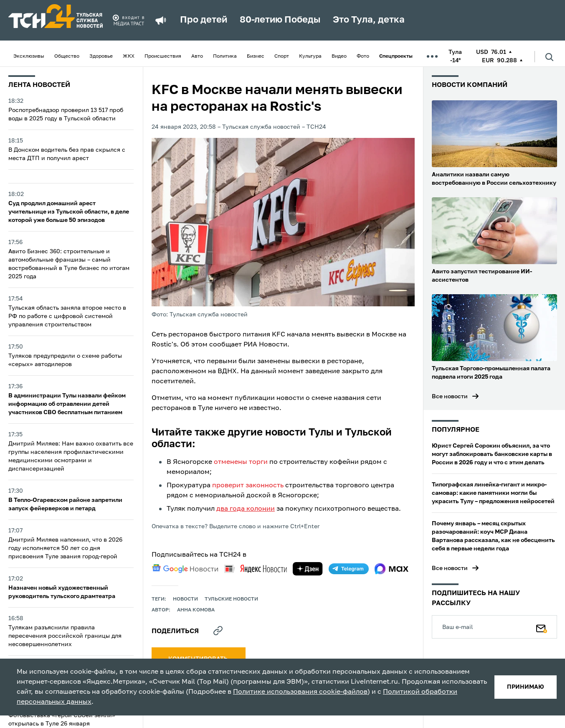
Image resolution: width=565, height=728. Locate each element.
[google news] (185, 569)
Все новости (450, 397)
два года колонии (246, 509)
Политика (225, 56)
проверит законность (248, 486)
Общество (67, 56)
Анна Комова (196, 610)
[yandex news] (256, 569)
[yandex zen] (308, 569)
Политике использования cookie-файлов (300, 692)
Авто (197, 56)
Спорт (282, 56)
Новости (185, 599)
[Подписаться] (542, 627)
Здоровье (101, 56)
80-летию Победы (280, 20)
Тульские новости (231, 599)
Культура (310, 56)
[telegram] (349, 569)
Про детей (204, 20)
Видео (339, 56)
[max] (391, 569)
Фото (363, 56)
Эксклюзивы (29, 56)
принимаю (526, 687)
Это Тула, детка (369, 20)
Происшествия (163, 56)
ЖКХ (129, 56)
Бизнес (256, 56)
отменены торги (241, 462)
